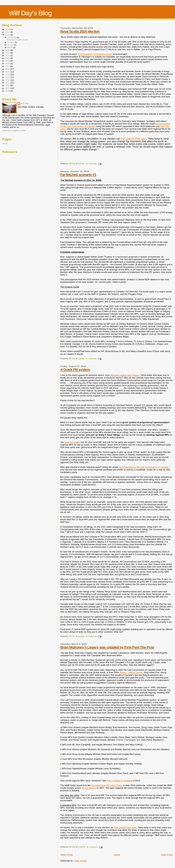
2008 (8, 91)
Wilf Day (25, 104)
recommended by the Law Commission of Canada (144, 467)
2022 (8, 53)
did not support (89, 788)
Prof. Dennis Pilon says (133, 139)
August (11, 45)
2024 (8, 35)
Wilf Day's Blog (30, 13)
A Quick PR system (75, 370)
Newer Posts (66, 855)
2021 (8, 56)
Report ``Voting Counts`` (132, 672)
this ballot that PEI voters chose (107, 785)
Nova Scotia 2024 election (80, 31)
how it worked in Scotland (119, 781)
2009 (8, 88)
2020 (8, 58)
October (11, 42)
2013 (8, 77)
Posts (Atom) (80, 861)
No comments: (92, 164)
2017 (8, 66)
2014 (8, 74)
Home (117, 855)
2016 (8, 69)
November (12, 37)
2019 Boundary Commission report (95, 54)
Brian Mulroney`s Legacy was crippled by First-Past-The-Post (107, 647)
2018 (8, 64)
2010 (8, 85)
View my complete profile (14, 131)
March (10, 47)
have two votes (72, 442)
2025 (8, 32)
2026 (8, 29)
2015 (8, 72)
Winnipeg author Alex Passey (125, 375)
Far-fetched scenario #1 (78, 175)
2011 (8, 83)
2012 (8, 80)
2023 (8, 50)
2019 (8, 61)
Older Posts (167, 855)
